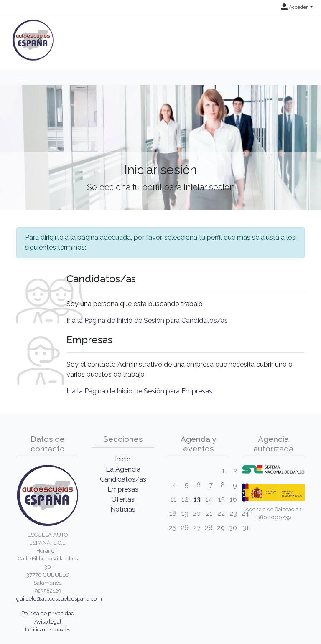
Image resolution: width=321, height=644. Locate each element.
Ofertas (123, 499)
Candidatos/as (123, 479)
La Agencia (123, 469)
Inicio (123, 459)
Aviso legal (48, 622)
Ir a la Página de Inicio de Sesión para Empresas (139, 391)
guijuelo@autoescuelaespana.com (59, 599)
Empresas (123, 489)
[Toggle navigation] (21, 77)
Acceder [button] (295, 7)
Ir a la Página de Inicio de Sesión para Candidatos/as (147, 321)
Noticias (123, 509)
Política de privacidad (48, 613)
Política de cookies (48, 630)
